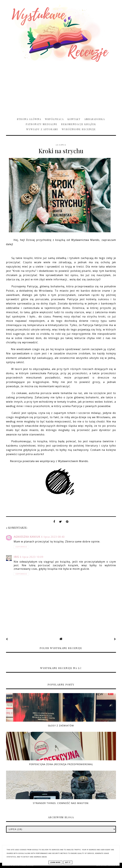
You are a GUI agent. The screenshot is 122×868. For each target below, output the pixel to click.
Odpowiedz (21, 547)
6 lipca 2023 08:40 (53, 537)
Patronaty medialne (42, 124)
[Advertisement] (61, 88)
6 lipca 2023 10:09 (32, 557)
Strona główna (29, 119)
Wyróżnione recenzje (79, 129)
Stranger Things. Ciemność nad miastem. (61, 803)
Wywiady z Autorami (42, 129)
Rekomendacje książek (79, 124)
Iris (16, 557)
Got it (68, 862)
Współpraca (54, 119)
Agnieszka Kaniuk (27, 537)
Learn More (55, 862)
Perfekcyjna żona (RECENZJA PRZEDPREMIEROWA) (61, 764)
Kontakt (74, 119)
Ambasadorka (95, 119)
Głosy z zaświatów (61, 726)
